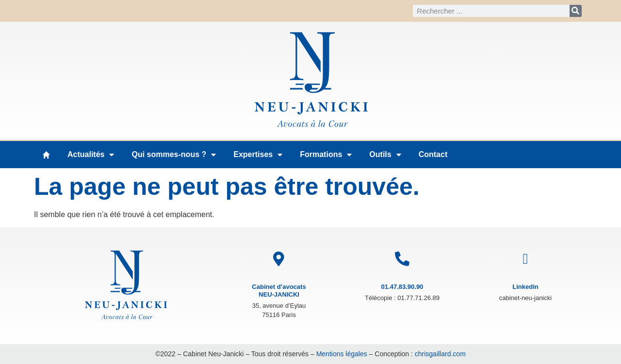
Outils (385, 155)
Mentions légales (342, 354)
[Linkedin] (525, 259)
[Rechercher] (576, 11)
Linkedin (525, 287)
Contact (433, 154)
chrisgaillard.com (440, 354)
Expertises (258, 155)
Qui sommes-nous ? (174, 155)
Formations (326, 155)
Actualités (91, 155)
